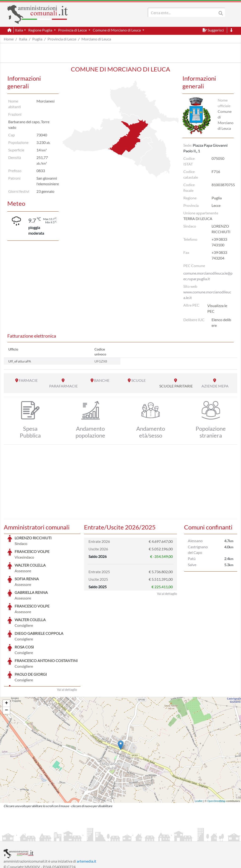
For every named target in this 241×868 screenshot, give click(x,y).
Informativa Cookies (96, 837)
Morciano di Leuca (96, 39)
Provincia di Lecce (62, 39)
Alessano (195, 541)
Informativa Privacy (61, 837)
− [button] (6, 675)
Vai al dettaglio (67, 654)
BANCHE (102, 380)
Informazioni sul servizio (23, 837)
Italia (23, 39)
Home (9, 39)
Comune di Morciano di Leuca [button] (117, 30)
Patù (192, 558)
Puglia (37, 39)
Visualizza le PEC (217, 308)
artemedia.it (86, 826)
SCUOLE (139, 380)
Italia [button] (19, 30)
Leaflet (199, 766)
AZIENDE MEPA (215, 386)
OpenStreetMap (217, 766)
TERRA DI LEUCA (198, 219)
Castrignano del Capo (198, 550)
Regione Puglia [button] (41, 30)
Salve (192, 565)
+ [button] (6, 668)
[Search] (183, 12)
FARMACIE (28, 380)
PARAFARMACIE (63, 386)
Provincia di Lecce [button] (73, 30)
